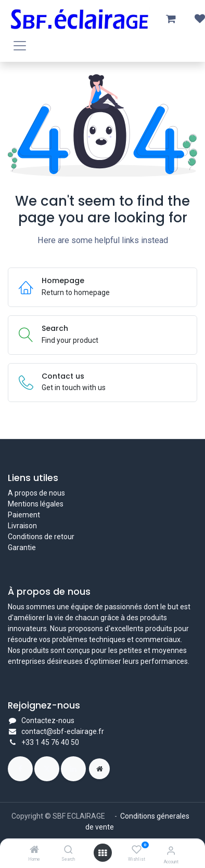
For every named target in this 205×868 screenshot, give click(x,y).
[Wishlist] (137, 850)
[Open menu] (102, 853)
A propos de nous (36, 493)
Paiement (24, 515)
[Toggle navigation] (20, 45)
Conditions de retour (41, 537)
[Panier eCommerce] (171, 19)
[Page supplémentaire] (99, 769)
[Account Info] (171, 851)
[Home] (34, 850)
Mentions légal (32, 504)
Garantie (22, 547)
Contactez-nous (48, 720)
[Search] (68, 850)
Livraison (22, 526)
